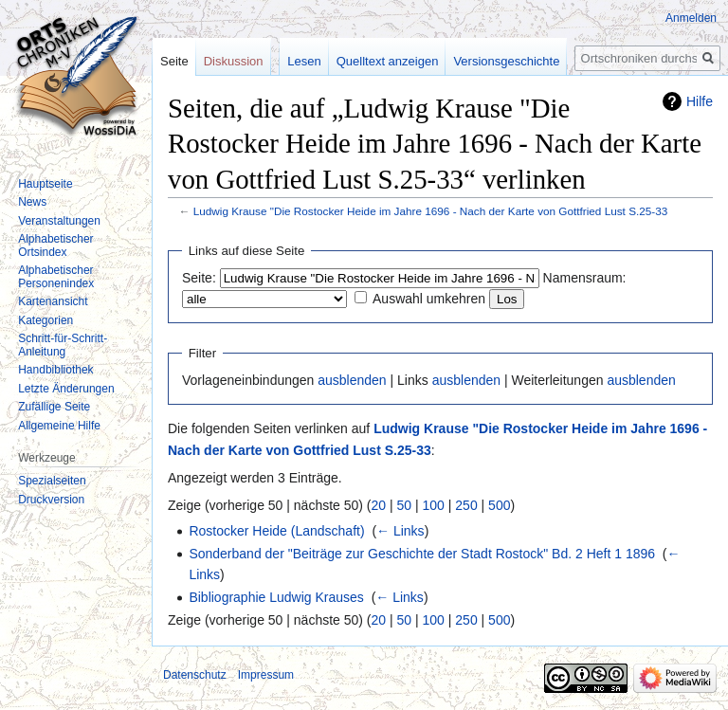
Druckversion (51, 500)
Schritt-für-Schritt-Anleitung (63, 345)
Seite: (199, 278)
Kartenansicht (53, 301)
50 (405, 505)
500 (499, 505)
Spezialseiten (52, 481)
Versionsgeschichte (506, 61)
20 (379, 505)
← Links (400, 531)
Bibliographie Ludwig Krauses (276, 597)
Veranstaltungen (59, 221)
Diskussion (234, 61)
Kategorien (45, 320)
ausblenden (352, 380)
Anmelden (691, 18)
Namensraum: (585, 278)
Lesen (304, 61)
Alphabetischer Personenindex (56, 277)
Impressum (266, 675)
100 (434, 505)
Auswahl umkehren (429, 299)
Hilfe (700, 101)
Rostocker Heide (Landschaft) (276, 531)
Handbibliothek (55, 370)
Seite (174, 61)
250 (466, 505)
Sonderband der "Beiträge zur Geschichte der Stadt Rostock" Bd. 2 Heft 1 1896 (422, 554)
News (32, 202)
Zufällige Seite (54, 407)
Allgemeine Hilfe (59, 426)
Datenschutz (195, 675)
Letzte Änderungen (66, 389)
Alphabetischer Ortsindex (55, 246)
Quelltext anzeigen (388, 61)
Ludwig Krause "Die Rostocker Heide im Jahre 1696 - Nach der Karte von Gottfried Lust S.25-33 (431, 211)
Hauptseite (45, 184)
